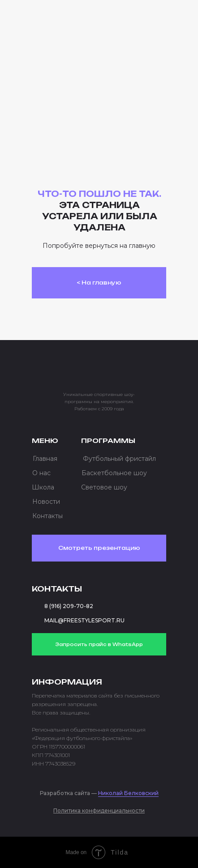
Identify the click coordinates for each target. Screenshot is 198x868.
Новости (46, 502)
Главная (45, 459)
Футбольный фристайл (119, 459)
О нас (41, 473)
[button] (149, 22)
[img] (68, 20)
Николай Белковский (128, 793)
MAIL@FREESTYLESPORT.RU (84, 620)
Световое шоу (104, 487)
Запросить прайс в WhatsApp (99, 644)
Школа (43, 487)
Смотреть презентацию (99, 548)
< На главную (99, 283)
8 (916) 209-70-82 (69, 606)
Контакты (47, 516)
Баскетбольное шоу (114, 473)
